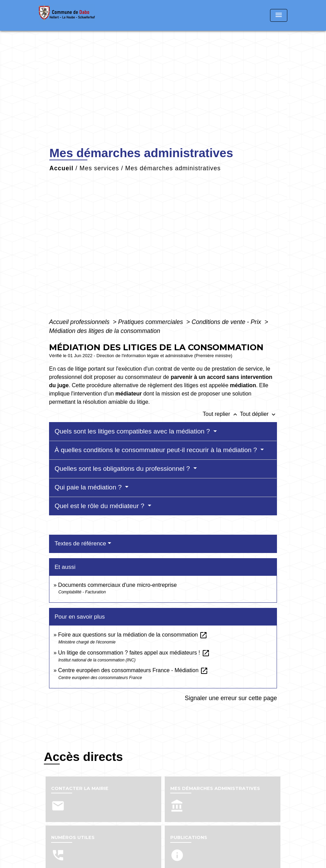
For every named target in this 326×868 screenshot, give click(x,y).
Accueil (61, 168)
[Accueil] (82, 15)
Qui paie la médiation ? (89, 487)
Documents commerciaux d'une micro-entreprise (117, 585)
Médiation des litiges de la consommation (105, 331)
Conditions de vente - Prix (227, 322)
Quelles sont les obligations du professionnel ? (123, 469)
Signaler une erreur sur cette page (231, 698)
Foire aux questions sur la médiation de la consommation (133, 635)
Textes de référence (80, 543)
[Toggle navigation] (279, 15)
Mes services (99, 168)
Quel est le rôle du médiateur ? (100, 506)
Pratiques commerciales (151, 322)
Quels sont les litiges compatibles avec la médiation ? (133, 431)
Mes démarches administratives (173, 168)
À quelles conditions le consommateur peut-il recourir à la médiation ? (157, 450)
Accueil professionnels (80, 322)
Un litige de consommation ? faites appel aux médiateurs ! (134, 653)
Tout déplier (258, 414)
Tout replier (221, 414)
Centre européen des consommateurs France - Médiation (133, 670)
